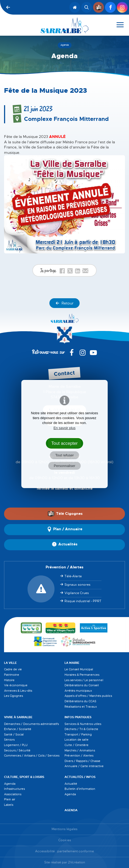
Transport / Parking (78, 734)
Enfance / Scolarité (18, 729)
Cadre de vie (13, 669)
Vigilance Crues (77, 593)
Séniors (9, 740)
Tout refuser (65, 455)
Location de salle (77, 740)
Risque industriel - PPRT (83, 601)
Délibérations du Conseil (82, 685)
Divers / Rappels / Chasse (82, 761)
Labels (9, 805)
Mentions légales (64, 829)
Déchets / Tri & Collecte (81, 729)
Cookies (65, 840)
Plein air (10, 799)
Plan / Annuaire (64, 529)
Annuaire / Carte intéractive (84, 766)
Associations (13, 794)
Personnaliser (64, 466)
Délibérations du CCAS (80, 701)
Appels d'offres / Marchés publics (88, 696)
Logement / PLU (16, 745)
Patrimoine (12, 675)
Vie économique (16, 685)
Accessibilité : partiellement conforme (64, 851)
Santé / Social (14, 734)
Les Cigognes (13, 696)
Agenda (10, 784)
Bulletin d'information (80, 789)
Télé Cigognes (65, 513)
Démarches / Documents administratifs (31, 724)
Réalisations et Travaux (81, 707)
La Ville (10, 663)
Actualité (71, 784)
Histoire (9, 680)
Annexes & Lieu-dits (18, 691)
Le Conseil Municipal (79, 669)
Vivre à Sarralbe (18, 717)
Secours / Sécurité (17, 750)
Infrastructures (14, 789)
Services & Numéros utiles (83, 724)
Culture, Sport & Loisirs (24, 777)
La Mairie (72, 663)
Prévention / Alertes (79, 756)
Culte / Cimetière (77, 745)
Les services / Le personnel (84, 680)
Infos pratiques (78, 717)
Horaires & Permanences (82, 675)
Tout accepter (64, 443)
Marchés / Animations (80, 750)
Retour (64, 303)
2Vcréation (77, 862)
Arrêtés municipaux (78, 691)
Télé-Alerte (73, 576)
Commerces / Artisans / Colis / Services (32, 756)
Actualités (65, 545)
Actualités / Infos (80, 777)
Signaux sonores (77, 585)
